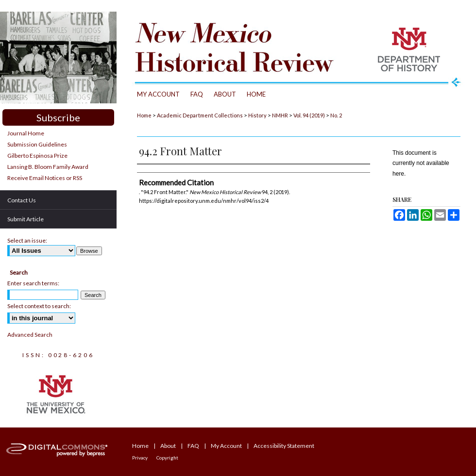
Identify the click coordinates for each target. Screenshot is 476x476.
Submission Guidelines (37, 144)
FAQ (193, 446)
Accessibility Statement (284, 446)
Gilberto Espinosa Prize (37, 156)
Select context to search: (39, 306)
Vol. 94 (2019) (309, 115)
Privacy (140, 458)
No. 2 (336, 115)
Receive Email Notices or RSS (45, 178)
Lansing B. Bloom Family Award (48, 167)
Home (144, 115)
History (257, 115)
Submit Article (25, 219)
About (168, 446)
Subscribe (58, 117)
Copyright (167, 458)
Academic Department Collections (200, 115)
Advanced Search (30, 335)
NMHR (280, 115)
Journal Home (26, 133)
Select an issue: (27, 240)
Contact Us (22, 200)
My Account (226, 446)
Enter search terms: (33, 283)
